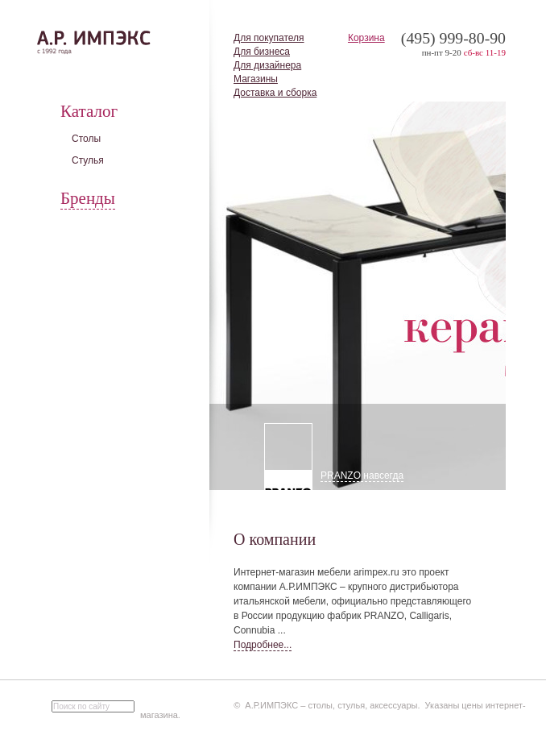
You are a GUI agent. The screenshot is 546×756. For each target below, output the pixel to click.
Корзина (366, 38)
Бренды (88, 198)
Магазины (256, 79)
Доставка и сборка (275, 93)
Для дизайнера (267, 65)
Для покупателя (269, 38)
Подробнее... (263, 645)
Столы (86, 139)
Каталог (89, 111)
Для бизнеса (262, 52)
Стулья (88, 160)
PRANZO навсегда (362, 476)
